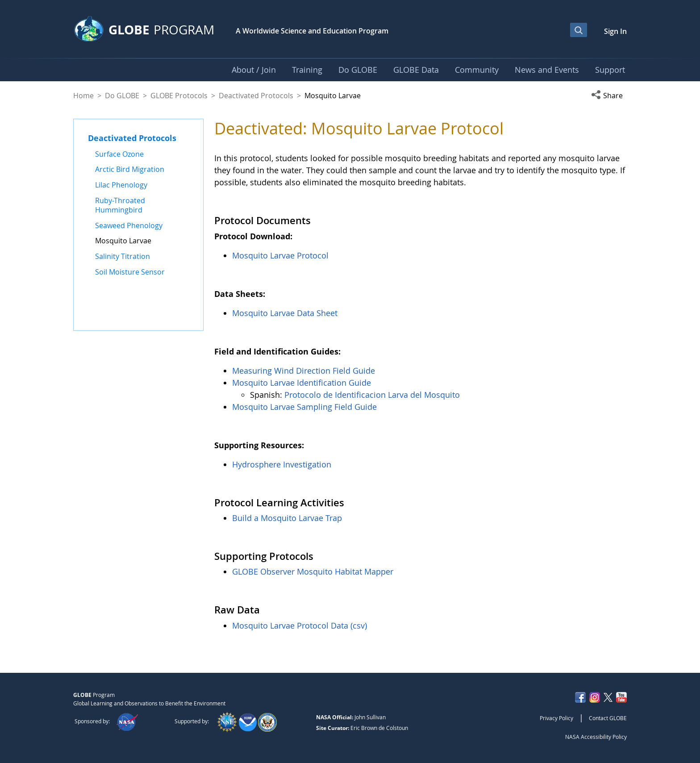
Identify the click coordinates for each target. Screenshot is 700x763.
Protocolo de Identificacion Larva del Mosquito (372, 395)
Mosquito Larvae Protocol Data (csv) (300, 625)
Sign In (615, 31)
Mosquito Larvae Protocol (280, 255)
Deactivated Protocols (256, 96)
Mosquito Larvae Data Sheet (285, 313)
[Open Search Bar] (579, 30)
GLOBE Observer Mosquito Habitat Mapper (313, 571)
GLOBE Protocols (179, 96)
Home (83, 96)
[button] (609, 96)
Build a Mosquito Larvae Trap (287, 518)
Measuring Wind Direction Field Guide (304, 371)
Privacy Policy (556, 718)
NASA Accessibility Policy (596, 737)
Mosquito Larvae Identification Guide (302, 383)
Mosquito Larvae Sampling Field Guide (304, 407)
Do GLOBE (122, 96)
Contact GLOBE (608, 718)
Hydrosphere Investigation (282, 464)
